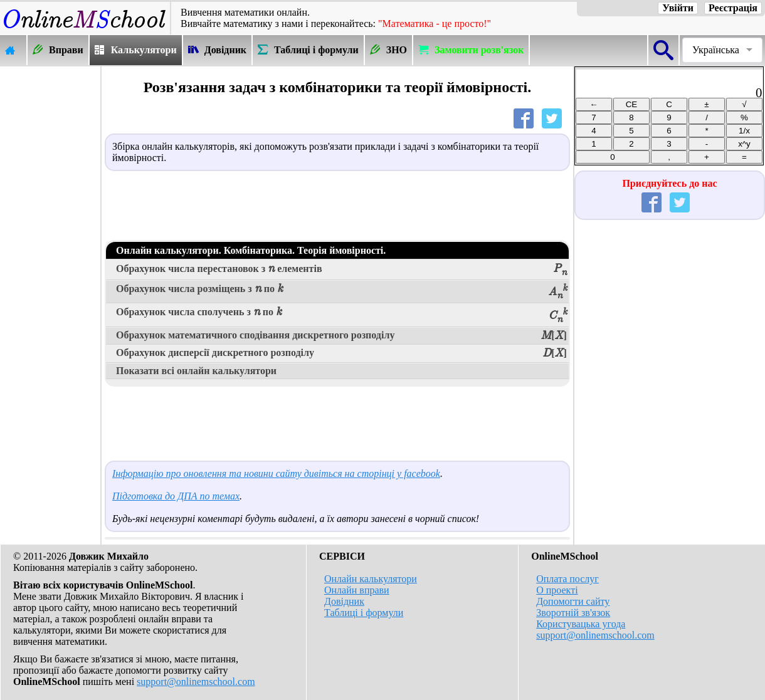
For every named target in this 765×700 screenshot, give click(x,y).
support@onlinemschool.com (196, 682)
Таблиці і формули (364, 613)
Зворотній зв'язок (573, 613)
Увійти (678, 8)
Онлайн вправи (357, 590)
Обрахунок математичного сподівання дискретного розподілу (341, 336)
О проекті (557, 590)
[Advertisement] (50, 255)
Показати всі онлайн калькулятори (196, 371)
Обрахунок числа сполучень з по (341, 315)
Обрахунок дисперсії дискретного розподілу (341, 353)
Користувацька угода (581, 624)
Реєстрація (733, 8)
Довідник (344, 601)
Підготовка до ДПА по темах (176, 496)
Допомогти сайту (573, 601)
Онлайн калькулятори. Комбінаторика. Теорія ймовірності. (251, 250)
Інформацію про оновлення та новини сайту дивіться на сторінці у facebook (276, 473)
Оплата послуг (567, 579)
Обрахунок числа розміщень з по (341, 292)
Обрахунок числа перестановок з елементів (341, 270)
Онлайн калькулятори (371, 579)
